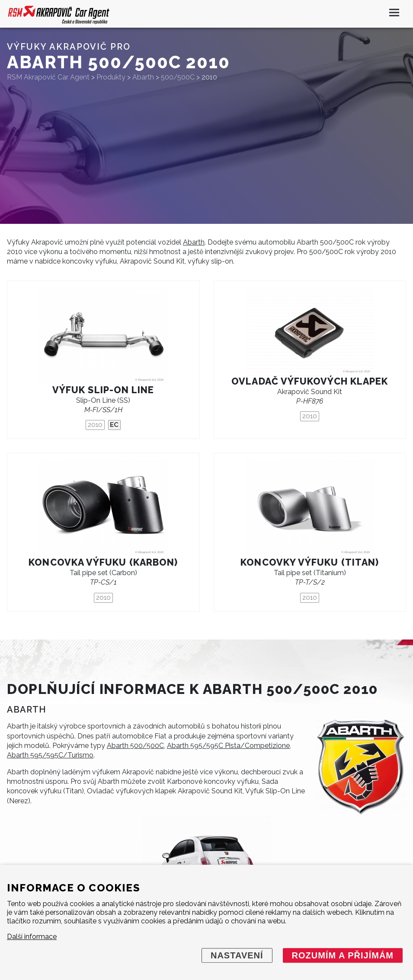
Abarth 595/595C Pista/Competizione (228, 746)
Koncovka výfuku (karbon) (103, 562)
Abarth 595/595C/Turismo (50, 755)
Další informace (32, 937)
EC (114, 425)
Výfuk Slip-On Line (103, 390)
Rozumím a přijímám (343, 955)
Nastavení (237, 955)
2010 (95, 425)
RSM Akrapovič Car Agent (48, 77)
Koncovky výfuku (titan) (310, 562)
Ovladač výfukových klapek (310, 381)
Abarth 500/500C (135, 746)
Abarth (194, 242)
